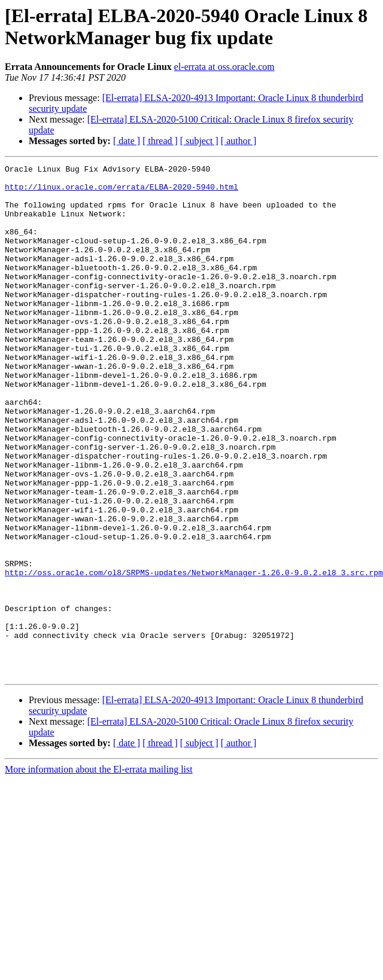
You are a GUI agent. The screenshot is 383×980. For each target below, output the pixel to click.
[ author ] (239, 141)
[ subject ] (199, 141)
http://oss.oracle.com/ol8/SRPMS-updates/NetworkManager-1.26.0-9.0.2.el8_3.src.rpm (194, 655)
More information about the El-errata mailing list (99, 871)
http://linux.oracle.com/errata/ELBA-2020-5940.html (121, 192)
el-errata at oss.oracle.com (224, 67)
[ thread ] (160, 141)
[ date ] (127, 141)
